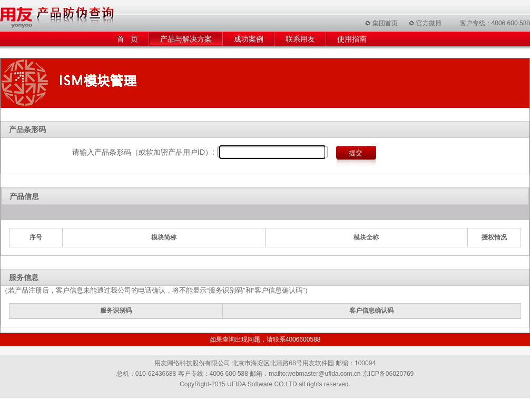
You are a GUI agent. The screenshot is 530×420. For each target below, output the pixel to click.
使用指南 (352, 39)
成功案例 (249, 39)
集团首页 (385, 23)
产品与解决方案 (186, 39)
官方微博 (429, 23)
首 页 (127, 39)
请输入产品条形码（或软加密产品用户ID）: (143, 152)
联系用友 (300, 39)
